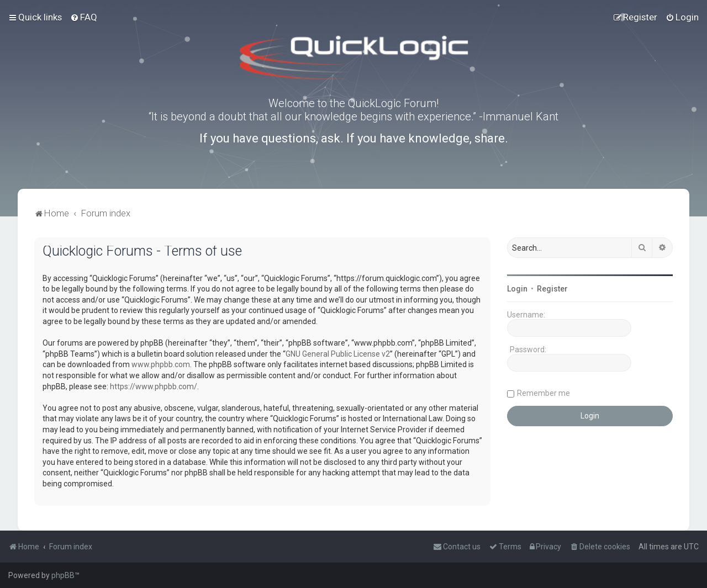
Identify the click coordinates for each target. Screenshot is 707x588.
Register (552, 289)
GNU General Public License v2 (338, 354)
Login (517, 289)
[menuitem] (84, 17)
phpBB (63, 575)
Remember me (544, 393)
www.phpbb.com (161, 364)
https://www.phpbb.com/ (154, 386)
